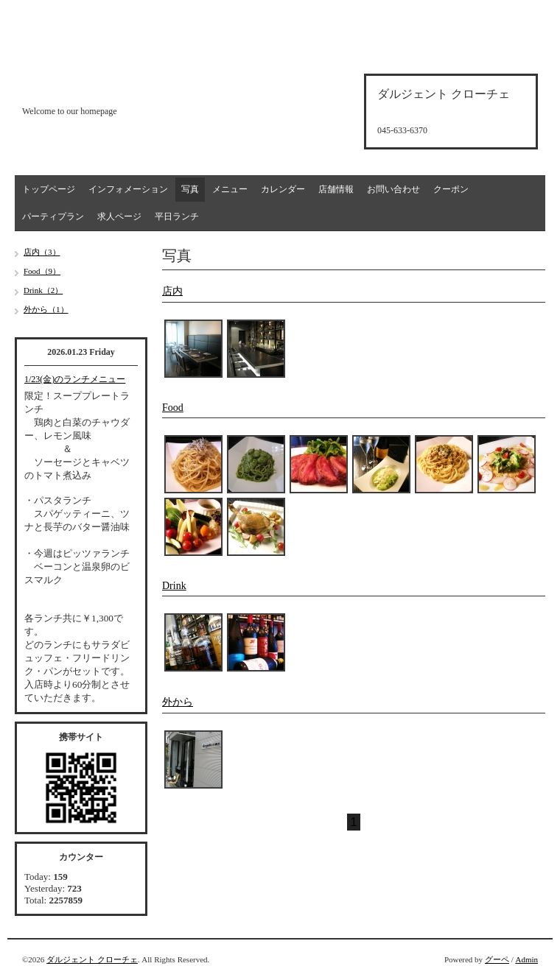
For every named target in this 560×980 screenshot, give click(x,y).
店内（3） (42, 252)
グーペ (497, 959)
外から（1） (46, 309)
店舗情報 (336, 189)
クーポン (451, 189)
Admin (526, 959)
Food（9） (42, 271)
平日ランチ (177, 216)
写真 (190, 189)
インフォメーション (128, 189)
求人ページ (119, 216)
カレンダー (283, 189)
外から (178, 702)
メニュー (230, 189)
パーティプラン (53, 216)
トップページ (49, 189)
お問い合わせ (393, 189)
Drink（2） (43, 290)
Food (173, 408)
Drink (174, 586)
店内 (172, 291)
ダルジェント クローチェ (92, 959)
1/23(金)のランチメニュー (75, 379)
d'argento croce (95, 86)
